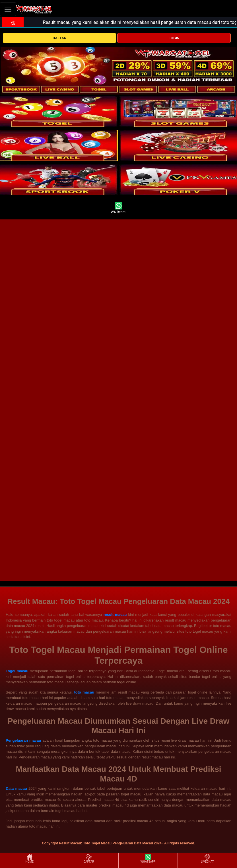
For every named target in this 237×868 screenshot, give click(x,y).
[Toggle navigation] (8, 9)
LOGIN (174, 38)
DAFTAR (59, 38)
